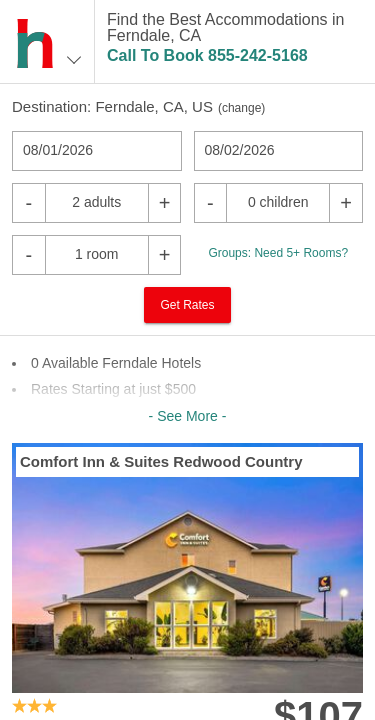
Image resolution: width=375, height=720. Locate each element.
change (241, 108)
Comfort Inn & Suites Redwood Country (161, 461)
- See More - (188, 416)
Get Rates (187, 305)
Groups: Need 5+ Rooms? (278, 253)
